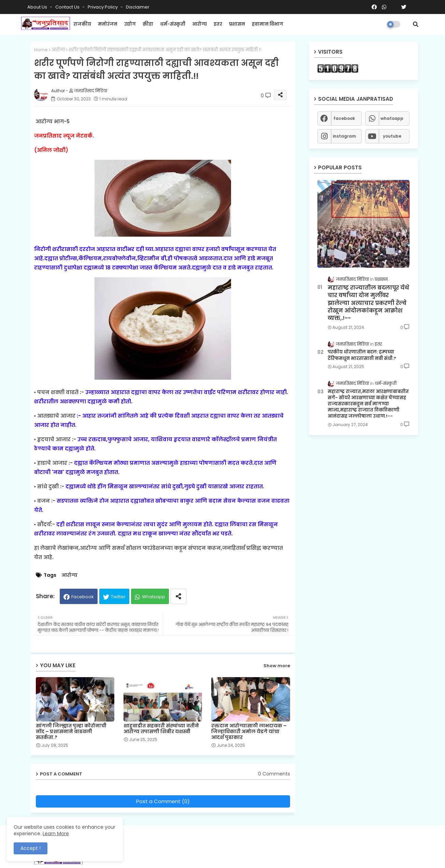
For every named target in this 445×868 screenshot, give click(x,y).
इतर (218, 24)
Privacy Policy (103, 7)
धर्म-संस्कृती (173, 24)
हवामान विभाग (268, 24)
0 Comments (274, 774)
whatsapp (392, 118)
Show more (277, 666)
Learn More (56, 834)
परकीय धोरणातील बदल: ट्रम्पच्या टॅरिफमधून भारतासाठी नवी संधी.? (362, 355)
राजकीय (82, 24)
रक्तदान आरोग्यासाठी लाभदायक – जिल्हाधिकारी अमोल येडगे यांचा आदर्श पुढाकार (249, 732)
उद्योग (130, 24)
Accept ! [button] (31, 848)
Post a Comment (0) (163, 801)
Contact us (68, 7)
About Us (38, 7)
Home (41, 50)
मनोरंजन (108, 24)
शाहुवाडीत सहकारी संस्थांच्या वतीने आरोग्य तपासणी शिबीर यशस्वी (161, 729)
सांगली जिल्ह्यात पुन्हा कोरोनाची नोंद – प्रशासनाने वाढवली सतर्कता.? (71, 732)
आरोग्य (199, 24)
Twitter (118, 597)
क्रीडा (148, 24)
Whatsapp (154, 597)
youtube (392, 136)
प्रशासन (237, 24)
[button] (416, 24)
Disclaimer (138, 7)
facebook (344, 118)
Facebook (83, 597)
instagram (344, 136)
